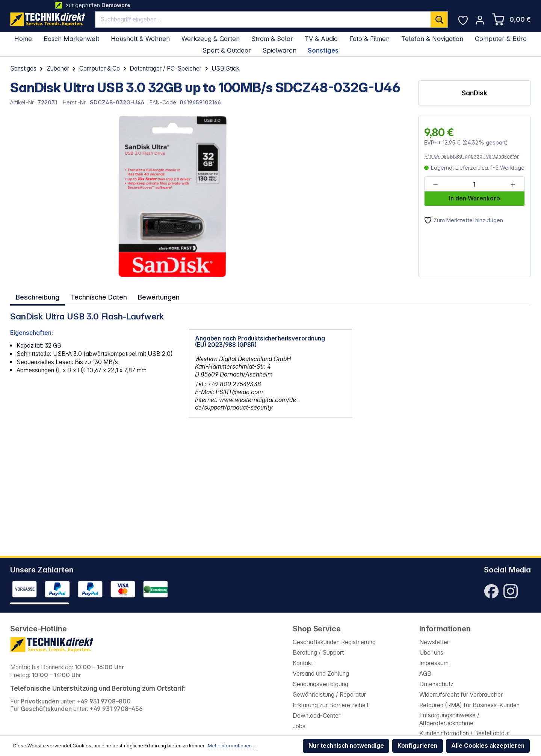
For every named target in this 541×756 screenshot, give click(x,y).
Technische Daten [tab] (97, 296)
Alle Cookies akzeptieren (488, 746)
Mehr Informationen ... (232, 746)
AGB (425, 674)
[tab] (37, 296)
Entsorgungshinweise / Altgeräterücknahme (449, 719)
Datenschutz (436, 684)
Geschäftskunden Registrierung (334, 642)
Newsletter (434, 642)
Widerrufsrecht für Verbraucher (461, 695)
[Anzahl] (474, 184)
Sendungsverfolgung (320, 684)
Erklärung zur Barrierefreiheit (331, 705)
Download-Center (317, 716)
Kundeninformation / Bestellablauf (465, 733)
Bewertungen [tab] (157, 296)
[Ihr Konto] (480, 20)
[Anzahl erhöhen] (513, 184)
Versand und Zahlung (321, 674)
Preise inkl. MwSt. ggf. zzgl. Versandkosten (472, 156)
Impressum (434, 663)
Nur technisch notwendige (346, 746)
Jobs (299, 726)
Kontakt (303, 663)
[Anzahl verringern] (436, 184)
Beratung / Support (318, 653)
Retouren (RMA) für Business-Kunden (469, 705)
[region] (152, 196)
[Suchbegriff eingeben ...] (263, 20)
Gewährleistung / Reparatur (329, 695)
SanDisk (474, 93)
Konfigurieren (417, 746)
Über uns (431, 653)
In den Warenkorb (475, 198)
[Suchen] (439, 20)
